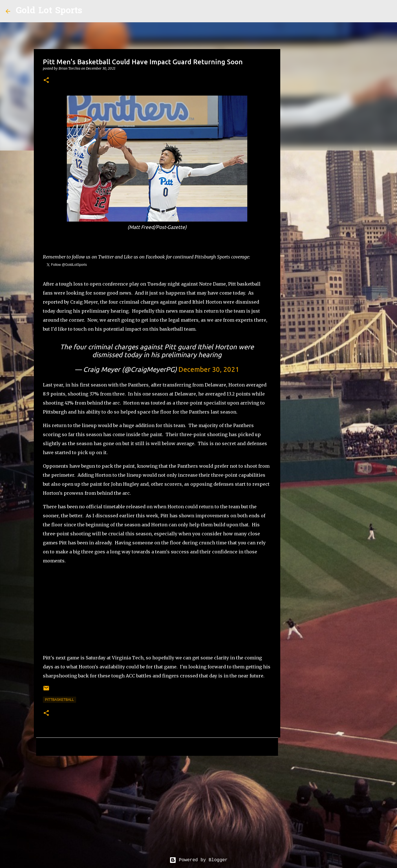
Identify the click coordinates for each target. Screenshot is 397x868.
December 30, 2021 (209, 369)
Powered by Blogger (198, 860)
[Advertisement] (157, 609)
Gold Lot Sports (49, 11)
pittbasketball (60, 700)
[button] (46, 80)
